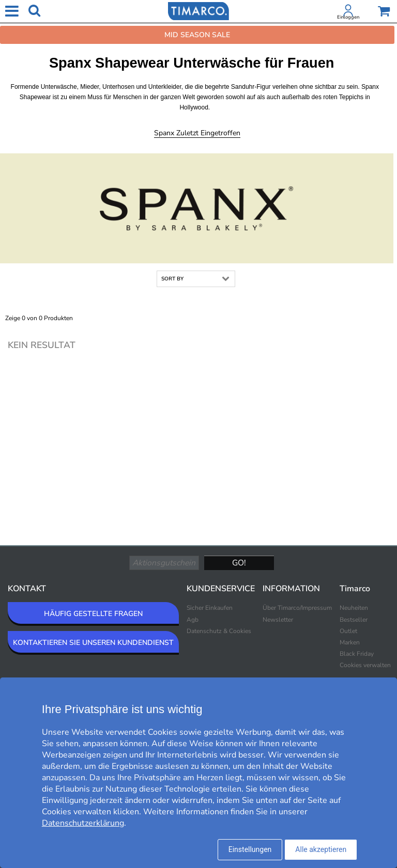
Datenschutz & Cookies (219, 631)
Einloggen (348, 17)
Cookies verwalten (365, 665)
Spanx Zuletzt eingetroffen (197, 133)
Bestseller (354, 620)
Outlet (348, 631)
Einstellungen (250, 849)
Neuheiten (354, 608)
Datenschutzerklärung (83, 823)
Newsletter (278, 620)
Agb (193, 620)
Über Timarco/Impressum (297, 608)
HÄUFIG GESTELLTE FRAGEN (93, 614)
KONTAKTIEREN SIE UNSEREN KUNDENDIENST (93, 643)
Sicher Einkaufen (210, 608)
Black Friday (357, 654)
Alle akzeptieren (321, 849)
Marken (350, 642)
